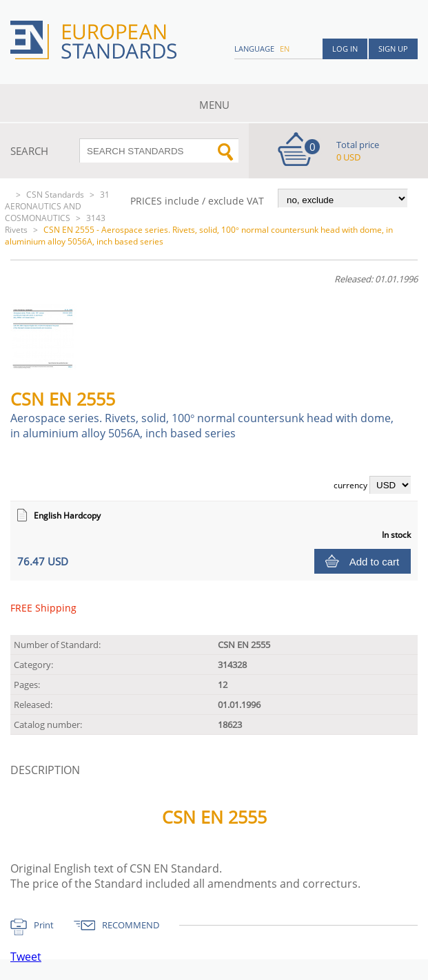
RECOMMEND (131, 925)
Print (44, 925)
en (285, 49)
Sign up (393, 49)
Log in (345, 49)
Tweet (26, 957)
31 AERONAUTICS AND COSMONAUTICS (57, 206)
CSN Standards (55, 195)
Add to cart (375, 562)
